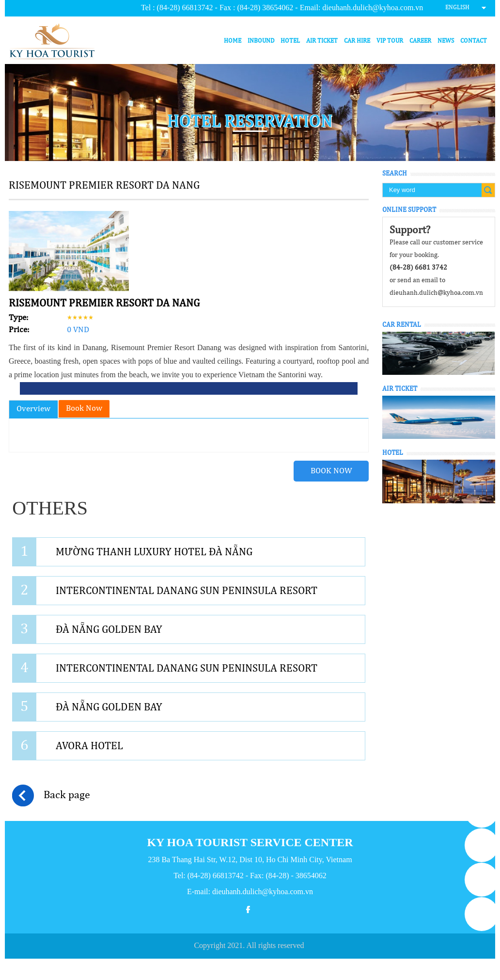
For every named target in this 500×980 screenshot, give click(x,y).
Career (420, 41)
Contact (474, 41)
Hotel (290, 41)
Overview (33, 409)
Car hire (357, 41)
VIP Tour (390, 41)
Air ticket (322, 41)
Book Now (84, 409)
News (446, 41)
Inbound (261, 41)
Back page (51, 795)
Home (233, 41)
